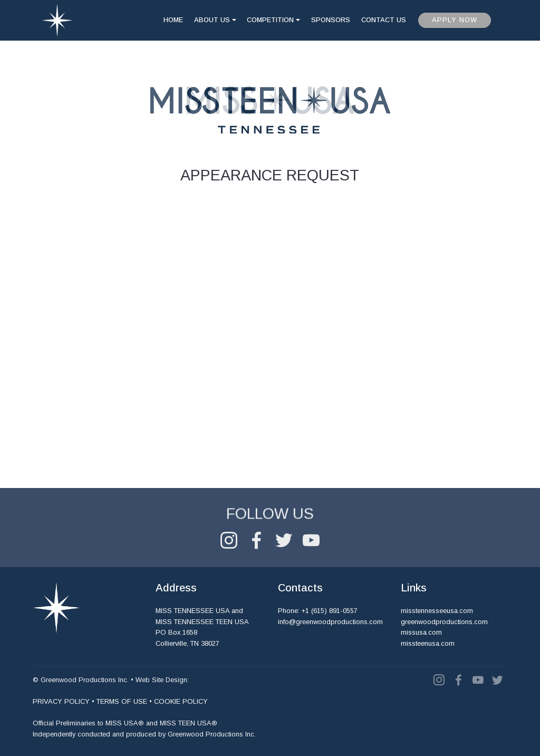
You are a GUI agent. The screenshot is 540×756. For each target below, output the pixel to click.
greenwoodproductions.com (444, 622)
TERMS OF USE (122, 701)
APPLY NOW (455, 20)
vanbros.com (211, 680)
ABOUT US (212, 20)
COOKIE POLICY (181, 701)
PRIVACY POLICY (61, 701)
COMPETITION (270, 20)
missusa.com (421, 632)
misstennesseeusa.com (437, 611)
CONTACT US (384, 20)
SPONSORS (331, 20)
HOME (173, 20)
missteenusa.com (428, 643)
